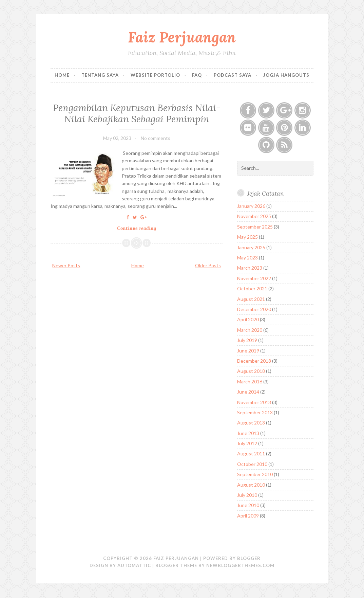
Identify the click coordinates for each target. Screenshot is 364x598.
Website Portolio (155, 75)
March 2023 (250, 268)
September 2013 (255, 412)
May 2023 (247, 258)
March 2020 (250, 330)
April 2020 (248, 319)
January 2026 (251, 206)
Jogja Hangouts (286, 75)
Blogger (249, 558)
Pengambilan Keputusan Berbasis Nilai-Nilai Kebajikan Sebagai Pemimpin (137, 113)
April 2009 (248, 516)
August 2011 (251, 454)
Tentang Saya (100, 75)
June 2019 (248, 351)
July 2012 (247, 443)
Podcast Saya (233, 75)
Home (62, 75)
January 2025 (251, 247)
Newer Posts (66, 265)
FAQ (197, 75)
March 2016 (250, 382)
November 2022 (254, 278)
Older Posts (208, 265)
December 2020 (254, 309)
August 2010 (251, 485)
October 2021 (252, 288)
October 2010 (252, 464)
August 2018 (251, 371)
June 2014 (248, 392)
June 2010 (248, 505)
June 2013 (248, 433)
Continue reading (139, 228)
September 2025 (255, 227)
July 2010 (247, 495)
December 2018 (254, 361)
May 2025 (247, 237)
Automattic (134, 565)
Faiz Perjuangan (182, 37)
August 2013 (251, 423)
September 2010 (255, 474)
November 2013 (254, 402)
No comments (156, 138)
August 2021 (251, 299)
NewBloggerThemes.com (240, 565)
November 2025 (254, 216)
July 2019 (247, 340)
